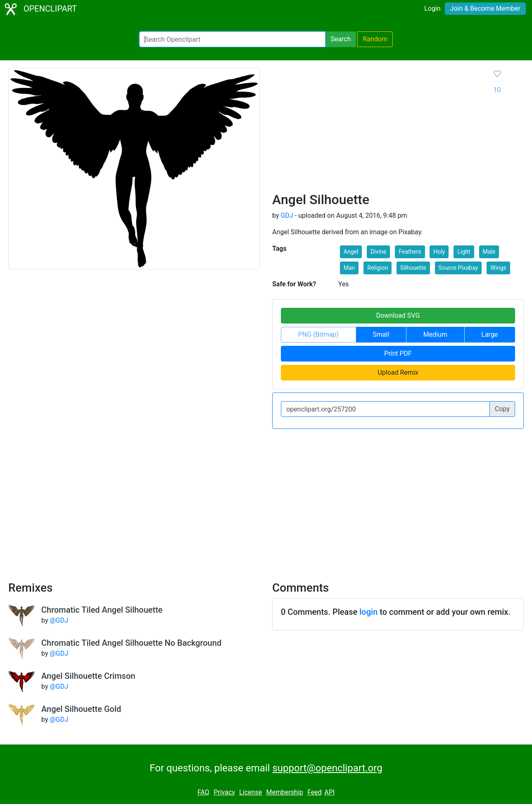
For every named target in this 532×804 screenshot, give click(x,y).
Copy (502, 409)
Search (341, 39)
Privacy (224, 792)
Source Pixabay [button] (458, 268)
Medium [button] (435, 334)
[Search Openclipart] (232, 39)
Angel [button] (351, 252)
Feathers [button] (410, 252)
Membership (284, 792)
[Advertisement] (376, 130)
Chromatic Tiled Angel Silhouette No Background (131, 643)
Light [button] (464, 252)
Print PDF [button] (398, 353)
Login (432, 8)
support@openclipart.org (327, 768)
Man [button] (349, 268)
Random (375, 39)
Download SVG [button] (398, 315)
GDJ (287, 215)
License (251, 792)
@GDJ (59, 620)
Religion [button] (378, 268)
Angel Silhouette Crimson (88, 676)
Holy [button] (439, 252)
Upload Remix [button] (398, 372)
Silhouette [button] (413, 268)
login (368, 612)
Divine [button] (378, 252)
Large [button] (489, 334)
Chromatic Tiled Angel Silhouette (102, 610)
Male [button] (489, 252)
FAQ (203, 792)
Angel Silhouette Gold (81, 709)
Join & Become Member (485, 8)
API (329, 792)
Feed (315, 792)
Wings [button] (498, 268)
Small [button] (381, 334)
